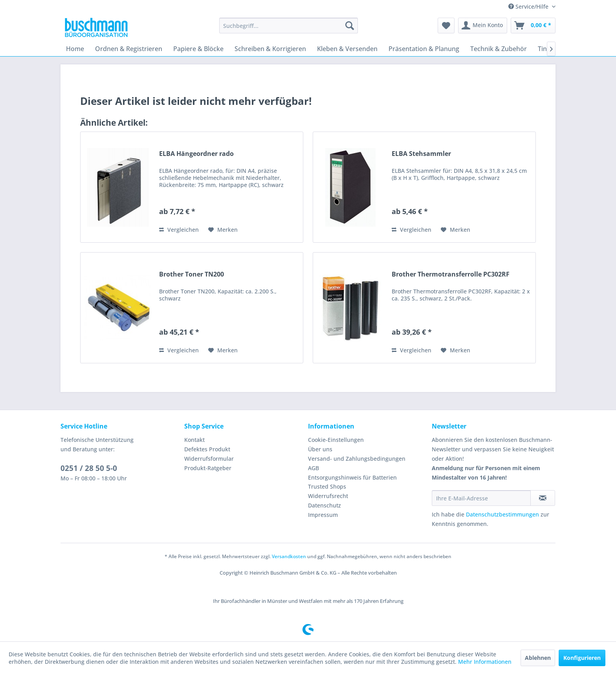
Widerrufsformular (209, 459)
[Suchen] (350, 26)
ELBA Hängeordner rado (196, 154)
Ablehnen (538, 658)
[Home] (75, 49)
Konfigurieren (582, 658)
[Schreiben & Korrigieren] (270, 49)
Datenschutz (324, 505)
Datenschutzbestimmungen (502, 514)
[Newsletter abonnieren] (543, 498)
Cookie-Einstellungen (336, 440)
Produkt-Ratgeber (208, 468)
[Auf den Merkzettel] (223, 230)
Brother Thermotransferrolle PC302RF (451, 274)
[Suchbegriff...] (289, 26)
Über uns (320, 449)
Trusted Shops (327, 486)
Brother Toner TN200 (192, 274)
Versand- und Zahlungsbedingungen (357, 459)
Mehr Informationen (485, 662)
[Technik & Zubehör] (499, 49)
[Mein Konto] (483, 26)
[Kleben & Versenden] (347, 49)
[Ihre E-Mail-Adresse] (481, 498)
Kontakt (194, 440)
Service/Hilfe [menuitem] (529, 6)
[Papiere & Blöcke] (198, 49)
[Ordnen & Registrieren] (129, 49)
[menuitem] (289, 26)
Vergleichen (179, 230)
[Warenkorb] (533, 26)
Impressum (323, 515)
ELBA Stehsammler (421, 154)
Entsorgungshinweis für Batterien (352, 477)
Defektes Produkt (207, 449)
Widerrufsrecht (328, 496)
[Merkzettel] (446, 26)
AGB (313, 468)
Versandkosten (289, 556)
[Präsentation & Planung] (424, 49)
